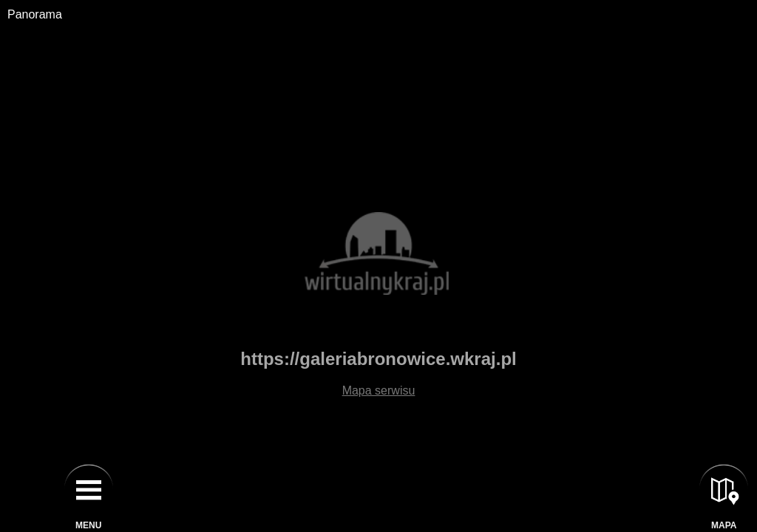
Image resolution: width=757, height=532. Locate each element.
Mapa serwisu (379, 391)
